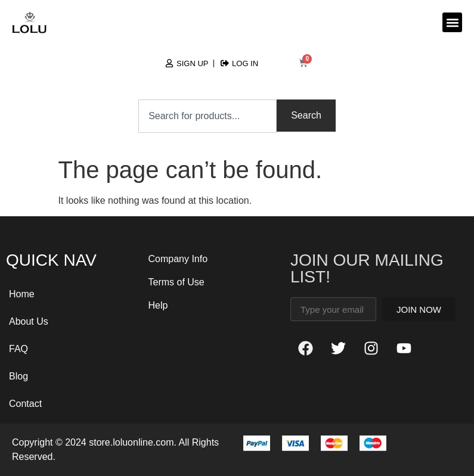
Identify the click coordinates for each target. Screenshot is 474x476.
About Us (29, 321)
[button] (452, 22)
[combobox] (207, 116)
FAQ (18, 349)
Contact (25, 404)
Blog (18, 376)
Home (22, 294)
